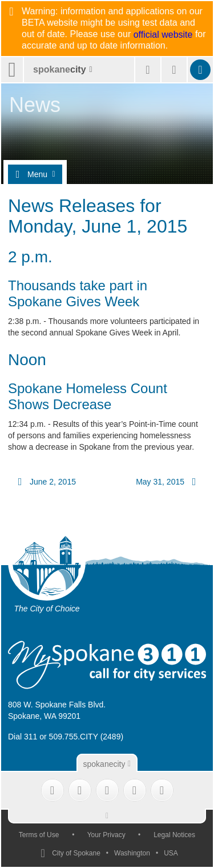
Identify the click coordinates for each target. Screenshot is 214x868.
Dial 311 (23, 737)
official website (163, 35)
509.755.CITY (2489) (86, 737)
